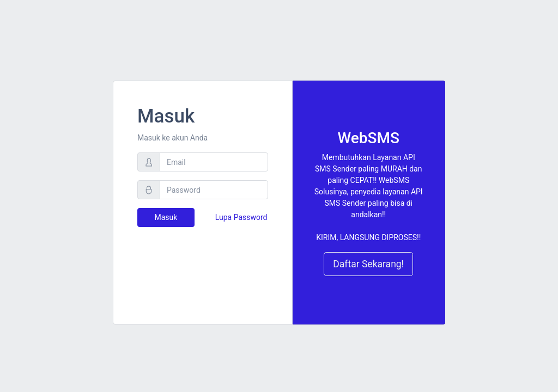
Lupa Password (241, 217)
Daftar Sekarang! (368, 264)
